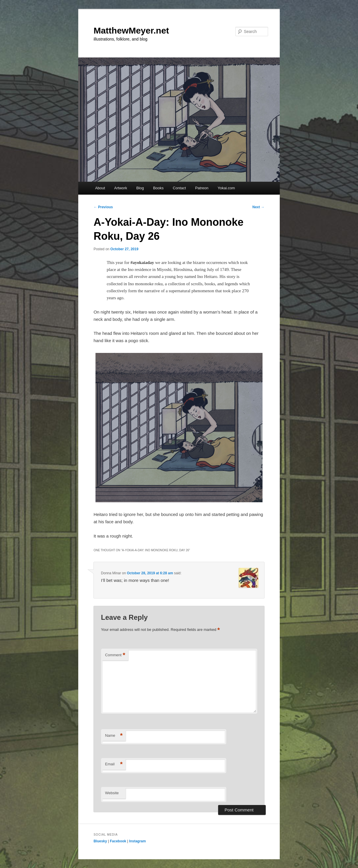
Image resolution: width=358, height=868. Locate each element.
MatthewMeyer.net (131, 30)
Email (114, 764)
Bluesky (100, 841)
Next (258, 207)
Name (114, 736)
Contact (179, 188)
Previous (103, 207)
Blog (140, 188)
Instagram (137, 841)
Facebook (118, 841)
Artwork (121, 188)
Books (158, 188)
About (100, 188)
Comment (115, 655)
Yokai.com (226, 188)
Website (112, 793)
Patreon (202, 188)
